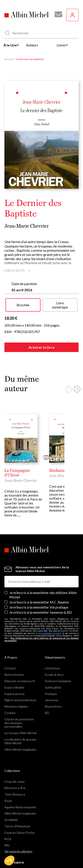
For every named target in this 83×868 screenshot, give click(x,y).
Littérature (53, 648)
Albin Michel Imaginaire (20, 729)
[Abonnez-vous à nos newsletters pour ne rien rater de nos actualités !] (57, 14)
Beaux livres (53, 686)
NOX (8, 818)
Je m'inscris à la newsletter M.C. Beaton (39, 581)
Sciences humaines (58, 660)
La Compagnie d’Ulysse (25, 470)
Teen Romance (15, 774)
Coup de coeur (15, 761)
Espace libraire (14, 667)
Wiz (7, 825)
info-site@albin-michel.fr (49, 613)
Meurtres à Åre (15, 767)
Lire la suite (18, 270)
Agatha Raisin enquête (20, 786)
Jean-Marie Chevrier (27, 226)
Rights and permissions (20, 679)
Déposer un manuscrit (20, 660)
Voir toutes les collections (18, 831)
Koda (8, 780)
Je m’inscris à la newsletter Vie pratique (39, 586)
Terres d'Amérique (17, 805)
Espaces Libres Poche (19, 812)
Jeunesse (52, 679)
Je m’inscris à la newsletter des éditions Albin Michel (43, 574)
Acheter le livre (41, 347)
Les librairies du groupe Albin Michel (20, 720)
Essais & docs (54, 654)
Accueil (9, 59)
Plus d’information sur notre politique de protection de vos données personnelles (41, 619)
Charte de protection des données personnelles (19, 702)
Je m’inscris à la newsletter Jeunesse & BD (41, 592)
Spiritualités (53, 667)
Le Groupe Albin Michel (20, 712)
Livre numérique (60, 305)
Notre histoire (14, 654)
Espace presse (14, 673)
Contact (10, 648)
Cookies (10, 692)
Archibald (11, 799)
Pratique (51, 673)
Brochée (23, 305)
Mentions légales (16, 686)
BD (47, 692)
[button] (9, 860)
